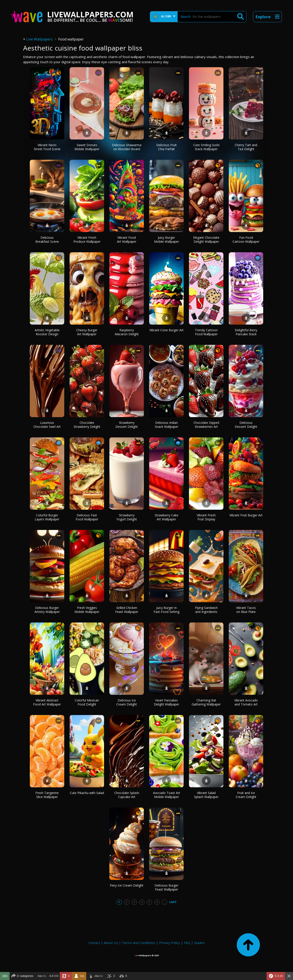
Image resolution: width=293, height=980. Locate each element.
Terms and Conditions (139, 943)
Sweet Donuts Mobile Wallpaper (87, 147)
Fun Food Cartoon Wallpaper (246, 239)
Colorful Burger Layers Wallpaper (47, 517)
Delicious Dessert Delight (246, 425)
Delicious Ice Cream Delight (127, 702)
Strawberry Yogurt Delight (127, 517)
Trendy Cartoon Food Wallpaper (206, 332)
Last (173, 902)
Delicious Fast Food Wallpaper (87, 517)
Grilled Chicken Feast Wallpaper (127, 610)
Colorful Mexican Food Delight (87, 702)
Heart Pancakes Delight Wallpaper (167, 702)
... (164, 902)
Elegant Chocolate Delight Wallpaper (206, 239)
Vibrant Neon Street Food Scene (47, 147)
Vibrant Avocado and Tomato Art (246, 702)
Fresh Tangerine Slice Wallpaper (47, 795)
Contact (94, 943)
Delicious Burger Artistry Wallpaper (47, 610)
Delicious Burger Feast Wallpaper (166, 887)
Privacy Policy (170, 943)
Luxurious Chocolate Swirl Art (47, 425)
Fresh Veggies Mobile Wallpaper (87, 610)
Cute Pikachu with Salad (87, 793)
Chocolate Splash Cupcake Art (127, 795)
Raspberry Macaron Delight (127, 332)
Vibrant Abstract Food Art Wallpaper (47, 702)
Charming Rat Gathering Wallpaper (206, 702)
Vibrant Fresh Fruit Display (206, 517)
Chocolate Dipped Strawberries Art (206, 425)
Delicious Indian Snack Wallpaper (167, 425)
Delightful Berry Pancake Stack (246, 332)
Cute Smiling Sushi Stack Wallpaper (206, 147)
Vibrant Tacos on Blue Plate (246, 610)
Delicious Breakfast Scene (47, 239)
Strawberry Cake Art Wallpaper (167, 517)
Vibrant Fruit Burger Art (246, 515)
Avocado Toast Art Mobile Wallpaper (167, 795)
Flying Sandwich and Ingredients (206, 610)
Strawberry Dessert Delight (127, 425)
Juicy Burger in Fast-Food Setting (167, 610)
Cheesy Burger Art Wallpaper (87, 332)
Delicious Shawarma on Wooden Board (127, 147)
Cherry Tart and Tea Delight (246, 147)
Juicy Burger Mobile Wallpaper (167, 239)
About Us (111, 943)
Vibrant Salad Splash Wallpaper (206, 795)
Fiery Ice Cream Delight (127, 885)
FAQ (187, 943)
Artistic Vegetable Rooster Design (47, 332)
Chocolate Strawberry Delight (87, 425)
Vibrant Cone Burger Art (167, 330)
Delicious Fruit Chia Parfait (167, 147)
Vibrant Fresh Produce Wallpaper (87, 239)
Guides (199, 943)
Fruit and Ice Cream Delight (246, 795)
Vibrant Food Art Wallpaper (127, 239)
